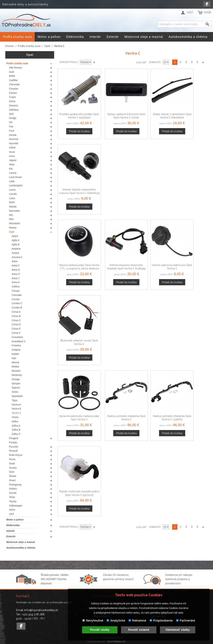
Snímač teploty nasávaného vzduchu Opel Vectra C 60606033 (190, 109)
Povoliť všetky (100, 630)
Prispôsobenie (161, 621)
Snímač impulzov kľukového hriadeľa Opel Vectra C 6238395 (114, 177)
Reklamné (137, 621)
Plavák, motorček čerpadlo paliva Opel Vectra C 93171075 (190, 244)
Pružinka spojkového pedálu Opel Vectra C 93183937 (75, 109)
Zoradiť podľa (69, 62)
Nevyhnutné (93, 621)
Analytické (116, 621)
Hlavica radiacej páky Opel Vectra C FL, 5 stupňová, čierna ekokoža (75, 177)
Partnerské (186, 621)
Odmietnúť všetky (178, 630)
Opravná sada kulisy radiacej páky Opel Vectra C (75, 244)
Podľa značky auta (29, 46)
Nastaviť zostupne (95, 62)
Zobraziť (155, 62)
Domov (10, 46)
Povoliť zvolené (139, 630)
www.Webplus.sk (116, 641)
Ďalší (203, 62)
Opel (47, 46)
